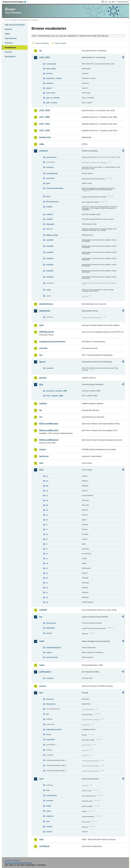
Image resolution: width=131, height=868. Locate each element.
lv (47, 559)
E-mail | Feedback (12, 860)
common (43, 151)
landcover (44, 456)
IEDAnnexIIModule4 (49, 440)
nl (47, 568)
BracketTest (51, 704)
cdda (42, 144)
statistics (50, 816)
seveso (43, 686)
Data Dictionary (24, 20)
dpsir (48, 183)
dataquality (45, 311)
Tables (7, 34)
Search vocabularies (42, 43)
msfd (42, 641)
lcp (41, 617)
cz (47, 496)
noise (42, 665)
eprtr (41, 325)
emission (50, 801)
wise (41, 839)
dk (47, 505)
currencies (50, 178)
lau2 (41, 470)
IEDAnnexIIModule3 (49, 430)
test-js (49, 734)
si (47, 593)
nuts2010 (50, 252)
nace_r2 (49, 229)
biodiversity (45, 137)
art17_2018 (44, 131)
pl (47, 573)
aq (40, 51)
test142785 (50, 740)
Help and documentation (15, 25)
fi (47, 525)
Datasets (8, 29)
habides (43, 404)
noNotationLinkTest (54, 730)
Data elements (11, 38)
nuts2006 (50, 246)
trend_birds (51, 93)
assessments (51, 157)
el (47, 515)
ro (47, 583)
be (47, 481)
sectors (49, 633)
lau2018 (43, 610)
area (48, 790)
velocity (49, 826)
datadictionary (46, 304)
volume (49, 832)
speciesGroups (52, 657)
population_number (54, 78)
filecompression (52, 202)
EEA (15, 2)
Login (106, 2)
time (48, 821)
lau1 (41, 463)
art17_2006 (44, 117)
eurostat (43, 348)
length (49, 806)
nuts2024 (50, 277)
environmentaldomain (55, 188)
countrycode (51, 64)
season (49, 88)
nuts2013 (50, 258)
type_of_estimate (53, 98)
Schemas (9, 43)
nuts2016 (50, 265)
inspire (42, 449)
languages (50, 224)
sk (47, 597)
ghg (41, 384)
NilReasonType (52, 235)
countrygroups (52, 173)
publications (45, 672)
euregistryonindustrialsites (52, 342)
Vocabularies (10, 47)
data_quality (51, 69)
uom (41, 779)
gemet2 (43, 378)
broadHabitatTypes (54, 648)
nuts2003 (50, 240)
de (47, 500)
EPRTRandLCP (47, 332)
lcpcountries (51, 623)
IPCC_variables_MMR (55, 396)
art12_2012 (44, 57)
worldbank (44, 846)
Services (8, 52)
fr (47, 529)
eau (48, 714)
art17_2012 (44, 124)
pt (47, 578)
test (41, 693)
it (47, 544)
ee (47, 510)
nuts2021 (50, 271)
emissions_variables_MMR (57, 391)
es (47, 520)
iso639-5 (49, 219)
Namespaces (10, 56)
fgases (42, 362)
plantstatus (51, 628)
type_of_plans (52, 103)
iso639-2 (49, 207)
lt (47, 549)
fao (41, 355)
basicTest (50, 699)
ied (41, 417)
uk (47, 602)
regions (49, 652)
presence (50, 83)
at (47, 476)
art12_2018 (44, 110)
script (48, 290)
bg (47, 486)
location (49, 73)
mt (47, 563)
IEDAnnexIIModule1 (49, 424)
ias (41, 410)
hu (47, 534)
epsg (48, 196)
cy (47, 491)
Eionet (15, 20)
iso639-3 (49, 214)
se (47, 588)
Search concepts (61, 43)
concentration (52, 795)
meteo (49, 811)
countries (50, 167)
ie (47, 539)
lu (47, 554)
